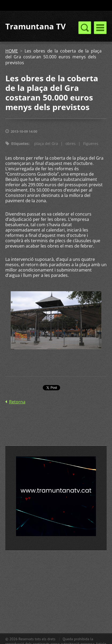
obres (71, 143)
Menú (100, 28)
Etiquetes (20, 143)
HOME (12, 51)
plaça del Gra (46, 143)
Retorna (17, 402)
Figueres (91, 143)
